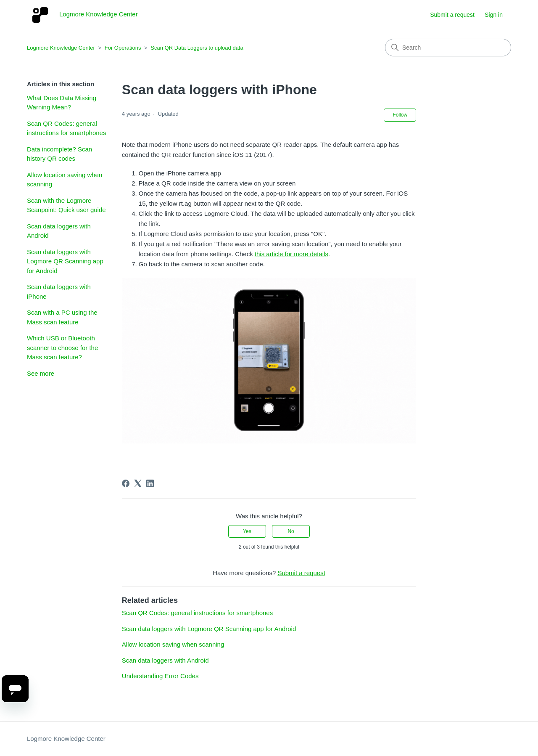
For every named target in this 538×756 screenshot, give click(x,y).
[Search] (448, 48)
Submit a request (452, 15)
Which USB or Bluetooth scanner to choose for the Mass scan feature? (62, 347)
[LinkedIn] (150, 483)
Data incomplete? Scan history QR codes (59, 154)
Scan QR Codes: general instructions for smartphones (66, 128)
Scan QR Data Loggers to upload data (197, 48)
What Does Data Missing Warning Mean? (62, 103)
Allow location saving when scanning (65, 180)
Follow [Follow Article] (400, 115)
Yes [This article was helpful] (247, 531)
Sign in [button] (494, 15)
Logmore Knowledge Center (61, 48)
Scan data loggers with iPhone (59, 292)
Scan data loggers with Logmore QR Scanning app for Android (65, 261)
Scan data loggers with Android (59, 231)
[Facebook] (126, 483)
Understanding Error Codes (160, 676)
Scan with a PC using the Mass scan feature (62, 317)
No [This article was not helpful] (291, 531)
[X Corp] (138, 483)
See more (41, 373)
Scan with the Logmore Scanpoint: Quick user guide (66, 205)
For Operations (123, 48)
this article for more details (291, 254)
